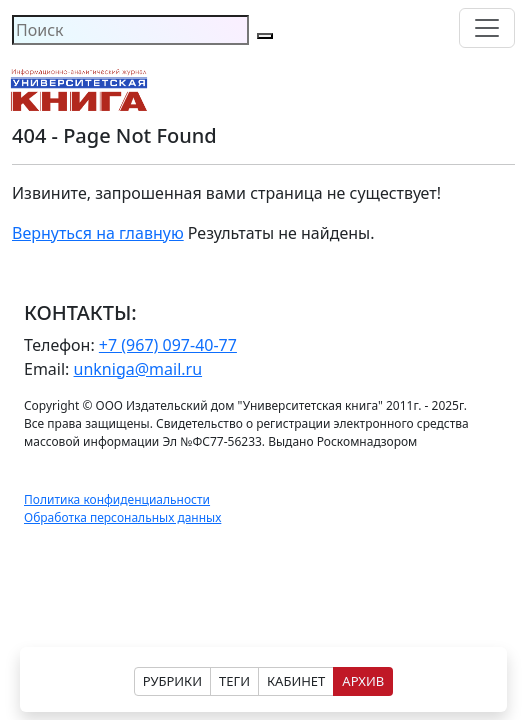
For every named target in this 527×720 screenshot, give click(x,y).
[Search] (130, 30)
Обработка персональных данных (122, 517)
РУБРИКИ (172, 681)
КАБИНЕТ (296, 681)
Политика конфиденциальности (117, 499)
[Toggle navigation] (487, 28)
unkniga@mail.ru (138, 369)
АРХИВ (363, 681)
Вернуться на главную (98, 233)
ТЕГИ (234, 681)
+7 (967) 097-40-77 (168, 345)
